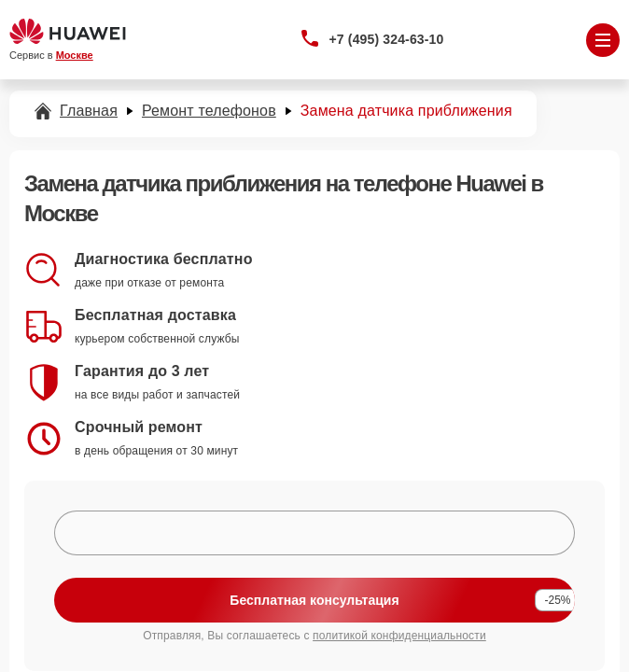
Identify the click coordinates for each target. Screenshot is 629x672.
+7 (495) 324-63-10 (387, 39)
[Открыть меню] (603, 40)
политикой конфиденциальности (399, 636)
